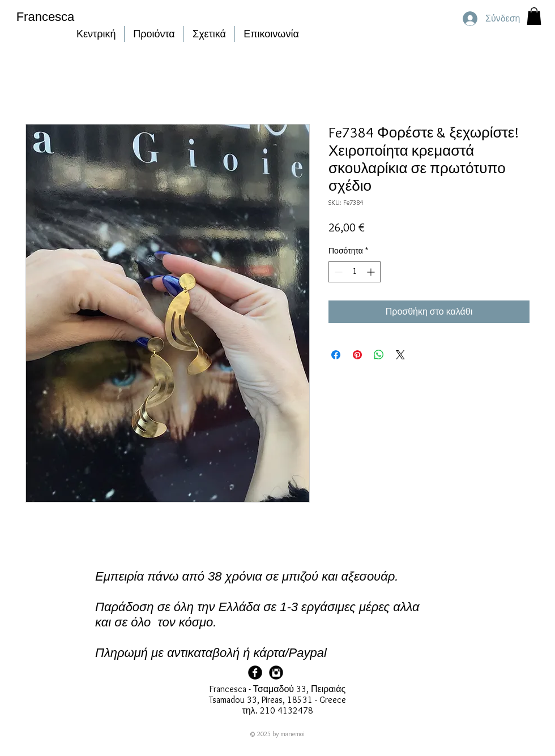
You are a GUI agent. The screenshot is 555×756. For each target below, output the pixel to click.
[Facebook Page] (255, 673)
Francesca (46, 17)
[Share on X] (400, 355)
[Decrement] (337, 272)
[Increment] (372, 272)
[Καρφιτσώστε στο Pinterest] (357, 355)
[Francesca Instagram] (276, 673)
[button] (534, 16)
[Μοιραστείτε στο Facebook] (336, 355)
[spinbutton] (355, 272)
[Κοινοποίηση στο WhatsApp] (379, 355)
